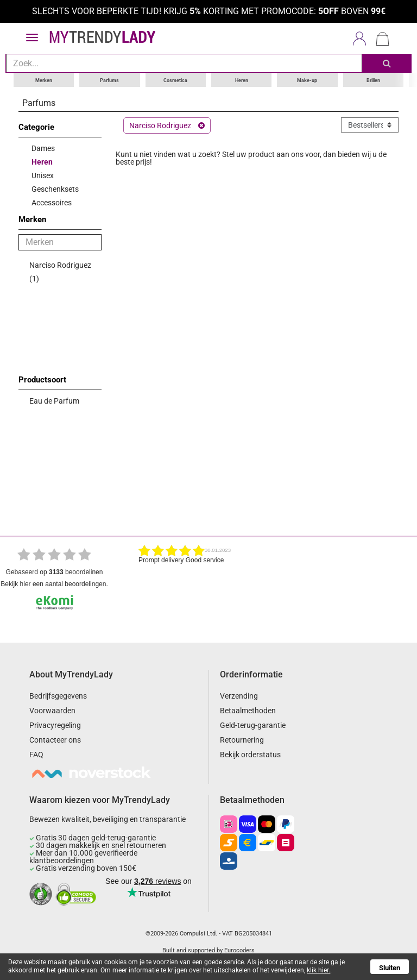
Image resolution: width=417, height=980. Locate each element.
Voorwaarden (52, 711)
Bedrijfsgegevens (58, 696)
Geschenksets (55, 189)
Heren (242, 79)
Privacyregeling (55, 725)
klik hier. (318, 970)
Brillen (373, 79)
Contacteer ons (55, 740)
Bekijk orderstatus (250, 755)
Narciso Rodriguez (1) (60, 271)
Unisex (43, 175)
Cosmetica (175, 79)
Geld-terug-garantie (253, 725)
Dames (43, 148)
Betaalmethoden (248, 711)
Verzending (239, 696)
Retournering (242, 740)
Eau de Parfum (54, 400)
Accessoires (52, 202)
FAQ (36, 755)
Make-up (307, 79)
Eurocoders (239, 950)
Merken (44, 79)
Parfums (109, 79)
